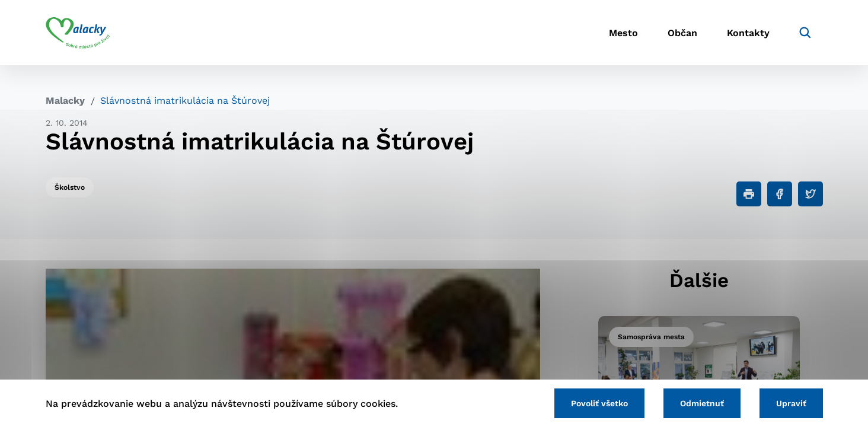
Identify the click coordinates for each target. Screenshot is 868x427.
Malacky (65, 101)
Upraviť (791, 403)
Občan (682, 33)
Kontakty (748, 33)
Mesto (623, 33)
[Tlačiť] (749, 194)
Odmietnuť (702, 403)
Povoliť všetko (599, 403)
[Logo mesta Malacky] (78, 33)
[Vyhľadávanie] (805, 33)
